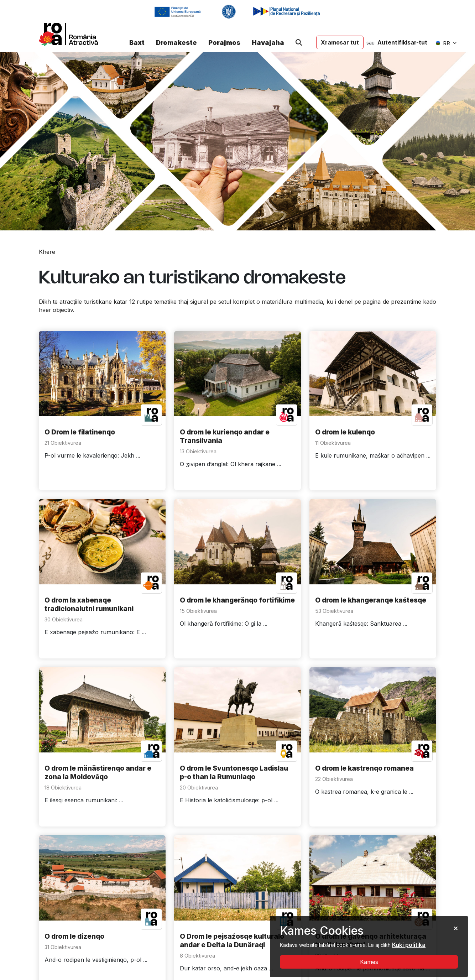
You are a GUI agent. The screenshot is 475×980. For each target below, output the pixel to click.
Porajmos (224, 43)
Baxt (137, 43)
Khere (47, 252)
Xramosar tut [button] (340, 42)
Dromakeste (176, 43)
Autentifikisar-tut (402, 42)
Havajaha (268, 43)
